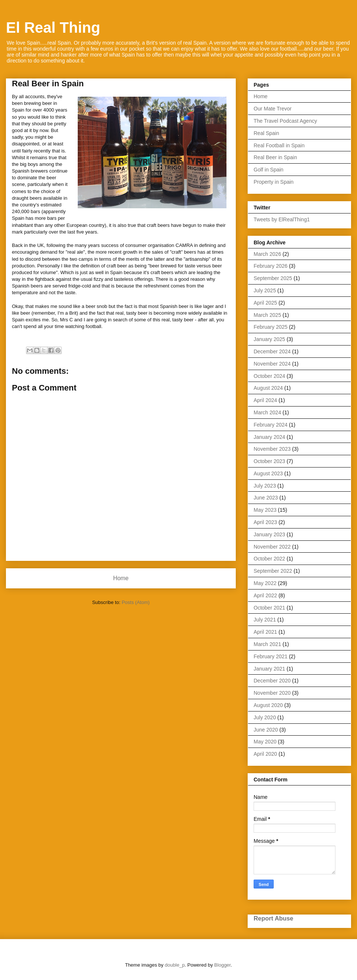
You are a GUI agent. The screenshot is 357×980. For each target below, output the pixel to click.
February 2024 (271, 425)
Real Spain (266, 133)
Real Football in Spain (279, 145)
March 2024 (267, 412)
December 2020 (272, 681)
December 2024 (272, 351)
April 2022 (265, 595)
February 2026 (271, 266)
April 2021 (265, 632)
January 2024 (269, 437)
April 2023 (265, 522)
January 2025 (269, 339)
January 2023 (269, 534)
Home (121, 578)
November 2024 (272, 364)
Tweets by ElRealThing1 (282, 219)
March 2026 (267, 254)
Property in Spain (274, 182)
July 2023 (265, 486)
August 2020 (268, 705)
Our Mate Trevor (273, 109)
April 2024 (265, 400)
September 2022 (273, 571)
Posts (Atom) (136, 602)
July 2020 (265, 717)
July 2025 (265, 290)
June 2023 (266, 498)
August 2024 (268, 388)
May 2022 (265, 583)
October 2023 (269, 461)
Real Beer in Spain (275, 157)
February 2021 (271, 656)
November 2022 (272, 547)
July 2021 (265, 620)
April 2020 (265, 754)
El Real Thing (53, 28)
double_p (175, 965)
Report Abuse (274, 918)
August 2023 (268, 473)
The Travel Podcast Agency (285, 121)
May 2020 (265, 742)
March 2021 (267, 644)
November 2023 (272, 449)
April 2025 (265, 303)
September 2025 (273, 278)
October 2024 (269, 376)
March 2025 (267, 315)
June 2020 (266, 730)
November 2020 (272, 693)
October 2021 (269, 608)
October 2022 (269, 559)
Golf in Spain (268, 170)
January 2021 (269, 669)
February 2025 (271, 327)
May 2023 (265, 510)
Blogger (222, 965)
